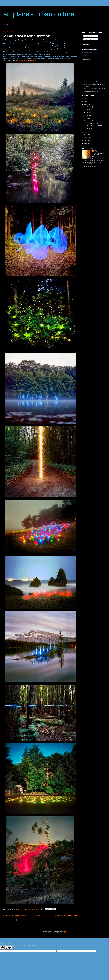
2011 (86, 141)
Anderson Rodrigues (87, 52)
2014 (86, 132)
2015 (86, 104)
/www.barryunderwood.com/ (26, 60)
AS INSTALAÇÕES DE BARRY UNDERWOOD (27, 36)
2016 (86, 102)
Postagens (87, 36)
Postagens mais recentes (15, 915)
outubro (88, 107)
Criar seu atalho (86, 56)
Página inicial (41, 915)
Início (7, 25)
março (88, 118)
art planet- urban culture (39, 14)
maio (88, 112)
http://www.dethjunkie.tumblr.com (94, 89)
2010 (86, 143)
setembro (89, 110)
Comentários (88, 39)
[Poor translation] (8, 948)
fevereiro (89, 121)
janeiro (88, 129)
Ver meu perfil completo (89, 166)
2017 (86, 99)
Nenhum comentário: (32, 909)
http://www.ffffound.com (91, 91)
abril (87, 115)
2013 (86, 135)
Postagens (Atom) (15, 920)
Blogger (64, 932)
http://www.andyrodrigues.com (93, 82)
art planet (97, 151)
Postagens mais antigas (66, 915)
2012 (86, 138)
